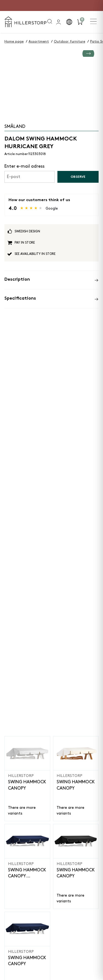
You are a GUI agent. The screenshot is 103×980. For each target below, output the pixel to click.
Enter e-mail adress (24, 166)
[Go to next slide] (88, 85)
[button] (69, 22)
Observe (78, 177)
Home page (14, 41)
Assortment (39, 41)
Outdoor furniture (69, 41)
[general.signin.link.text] (58, 22)
